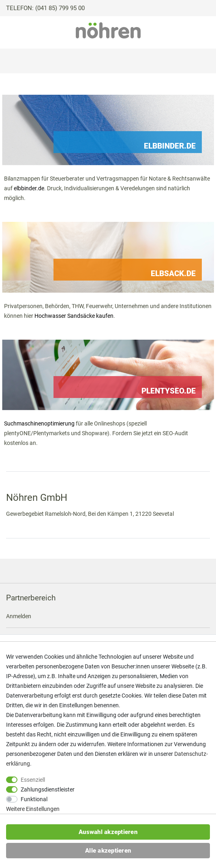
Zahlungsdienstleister (48, 789)
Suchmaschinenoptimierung (39, 423)
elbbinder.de (29, 188)
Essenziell (33, 780)
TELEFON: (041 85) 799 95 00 (45, 8)
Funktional (34, 799)
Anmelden (19, 616)
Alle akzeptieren (108, 851)
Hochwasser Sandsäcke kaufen (74, 316)
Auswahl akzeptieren (108, 832)
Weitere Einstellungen (33, 809)
